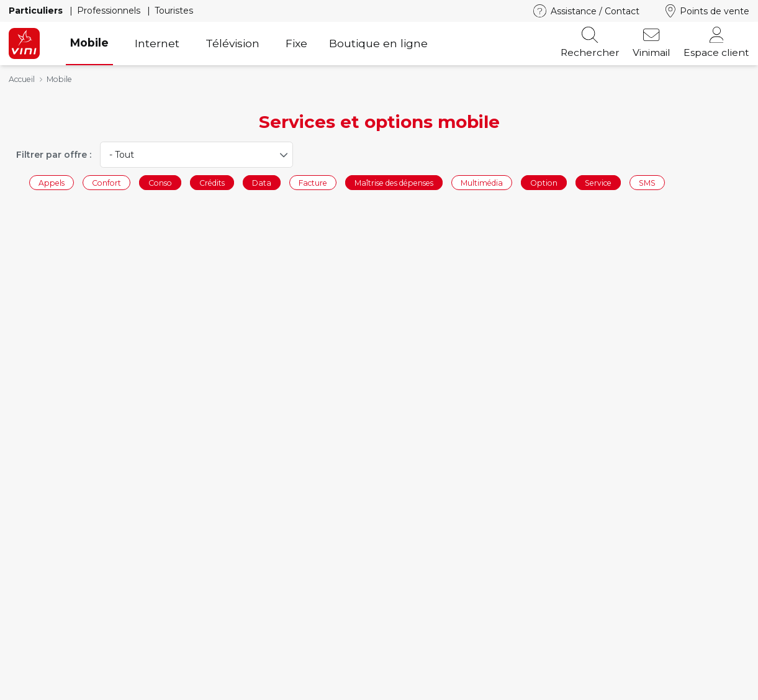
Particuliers (37, 11)
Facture (313, 182)
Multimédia (482, 182)
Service (598, 182)
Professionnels (110, 11)
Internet (157, 43)
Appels (52, 182)
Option (544, 182)
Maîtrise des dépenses (394, 182)
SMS (647, 182)
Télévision (232, 43)
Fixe (296, 43)
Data (262, 182)
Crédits (212, 182)
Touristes (174, 11)
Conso (160, 182)
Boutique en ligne (378, 43)
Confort (106, 182)
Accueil (22, 79)
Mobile (89, 43)
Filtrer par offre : (54, 155)
